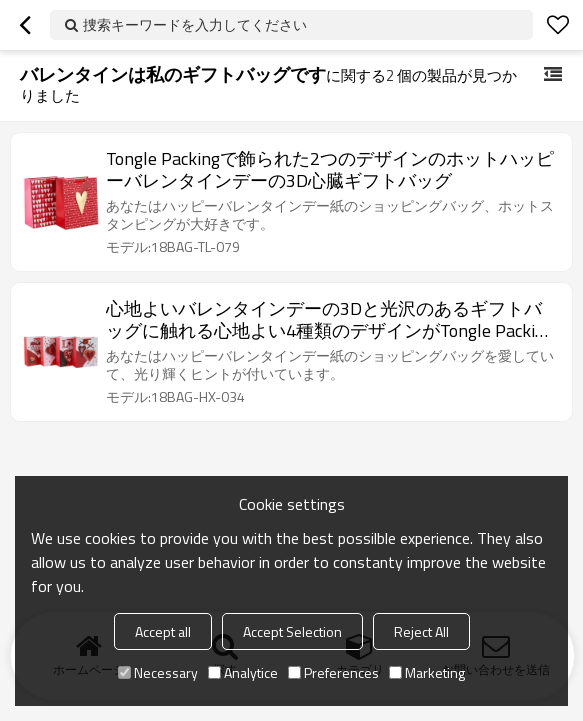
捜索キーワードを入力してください (195, 24)
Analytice (243, 672)
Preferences (333, 672)
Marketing (427, 672)
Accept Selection (292, 631)
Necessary (158, 672)
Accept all (163, 631)
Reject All (421, 631)
